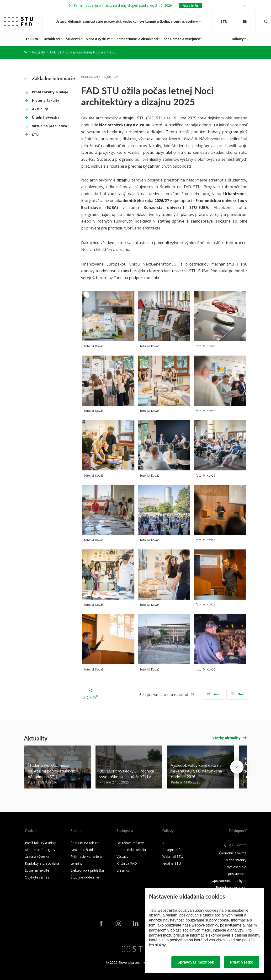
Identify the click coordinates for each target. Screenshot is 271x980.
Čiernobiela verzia (233, 853)
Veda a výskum (98, 39)
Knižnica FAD (127, 863)
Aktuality (38, 52)
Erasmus (123, 870)
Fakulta (32, 39)
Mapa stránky (236, 860)
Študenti (73, 39)
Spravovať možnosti (196, 962)
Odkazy (238, 39)
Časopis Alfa (172, 850)
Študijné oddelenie (85, 877)
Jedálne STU (172, 863)
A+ (231, 845)
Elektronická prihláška (87, 870)
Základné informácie (50, 78)
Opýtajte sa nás (37, 877)
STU (35, 135)
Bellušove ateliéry (130, 843)
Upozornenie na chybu (229, 881)
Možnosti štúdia (83, 850)
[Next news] (237, 767)
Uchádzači (52, 39)
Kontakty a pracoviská (42, 863)
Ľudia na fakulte (37, 870)
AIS (165, 843)
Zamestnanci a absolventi (137, 39)
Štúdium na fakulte (85, 843)
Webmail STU (173, 856)
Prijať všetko (242, 962)
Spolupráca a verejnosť (182, 39)
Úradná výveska (46, 117)
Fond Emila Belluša (131, 850)
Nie (237, 694)
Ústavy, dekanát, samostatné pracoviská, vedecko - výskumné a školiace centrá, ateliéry (127, 21)
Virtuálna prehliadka (50, 126)
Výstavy (122, 856)
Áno (213, 694)
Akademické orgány (40, 850)
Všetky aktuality (226, 738)
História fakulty (46, 100)
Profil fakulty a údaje (50, 92)
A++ (242, 844)
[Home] (25, 52)
